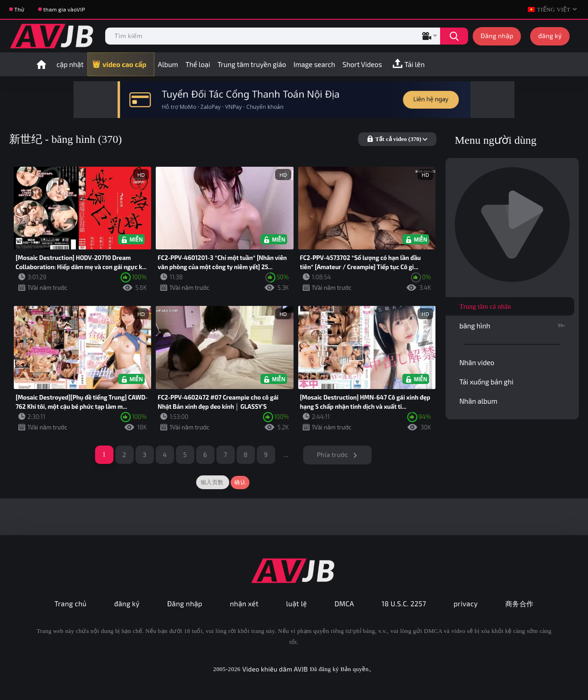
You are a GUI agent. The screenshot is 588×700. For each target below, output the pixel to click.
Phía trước (333, 454)
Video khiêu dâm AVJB (275, 669)
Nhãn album (478, 401)
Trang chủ (70, 604)
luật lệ (297, 604)
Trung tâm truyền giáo (252, 64)
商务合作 (520, 604)
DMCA (344, 604)
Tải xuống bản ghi (486, 382)
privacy (466, 604)
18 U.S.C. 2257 (404, 604)
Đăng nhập (497, 36)
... (286, 454)
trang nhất (41, 64)
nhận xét (244, 604)
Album (168, 64)
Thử (19, 9)
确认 (240, 482)
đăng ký (550, 36)
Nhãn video (477, 362)
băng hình (512, 326)
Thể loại (198, 64)
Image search (314, 64)
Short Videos (362, 64)
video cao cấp (124, 64)
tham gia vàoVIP (64, 9)
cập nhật (70, 64)
